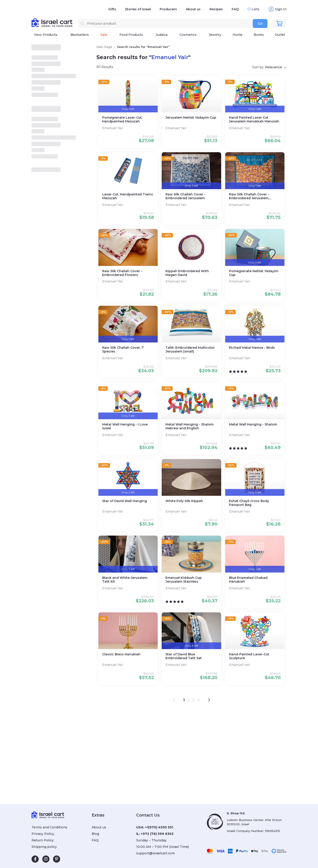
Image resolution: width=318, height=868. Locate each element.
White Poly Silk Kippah (184, 501)
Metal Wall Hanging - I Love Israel (125, 426)
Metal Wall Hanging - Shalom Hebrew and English (190, 426)
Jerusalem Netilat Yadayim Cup (191, 118)
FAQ (235, 9)
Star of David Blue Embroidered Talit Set (184, 656)
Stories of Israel (138, 9)
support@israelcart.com (156, 853)
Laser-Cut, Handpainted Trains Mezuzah (128, 196)
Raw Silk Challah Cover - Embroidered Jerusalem (185, 196)
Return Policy (43, 840)
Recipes (216, 9)
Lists (255, 9)
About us (193, 9)
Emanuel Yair (113, 128)
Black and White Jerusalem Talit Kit (125, 580)
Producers (168, 9)
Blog (95, 834)
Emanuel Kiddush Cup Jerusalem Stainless (184, 580)
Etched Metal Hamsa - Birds (252, 348)
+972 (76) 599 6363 (157, 834)
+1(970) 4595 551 (159, 827)
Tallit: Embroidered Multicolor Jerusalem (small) (190, 350)
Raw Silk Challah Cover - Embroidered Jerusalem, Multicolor (249, 197)
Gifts (112, 9)
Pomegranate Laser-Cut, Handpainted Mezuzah (122, 120)
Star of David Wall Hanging (125, 501)
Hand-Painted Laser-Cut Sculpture (249, 656)
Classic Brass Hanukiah (121, 654)
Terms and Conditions (49, 827)
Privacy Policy (43, 834)
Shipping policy (44, 847)
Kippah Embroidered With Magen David (187, 273)
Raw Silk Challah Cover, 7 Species (123, 350)
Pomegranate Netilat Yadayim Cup (254, 273)
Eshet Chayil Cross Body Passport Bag (249, 503)
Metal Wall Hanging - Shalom (253, 424)
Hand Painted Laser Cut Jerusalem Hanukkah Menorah (254, 120)
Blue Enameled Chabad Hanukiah (248, 580)
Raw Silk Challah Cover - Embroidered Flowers (122, 273)
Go (260, 24)
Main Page (104, 47)
